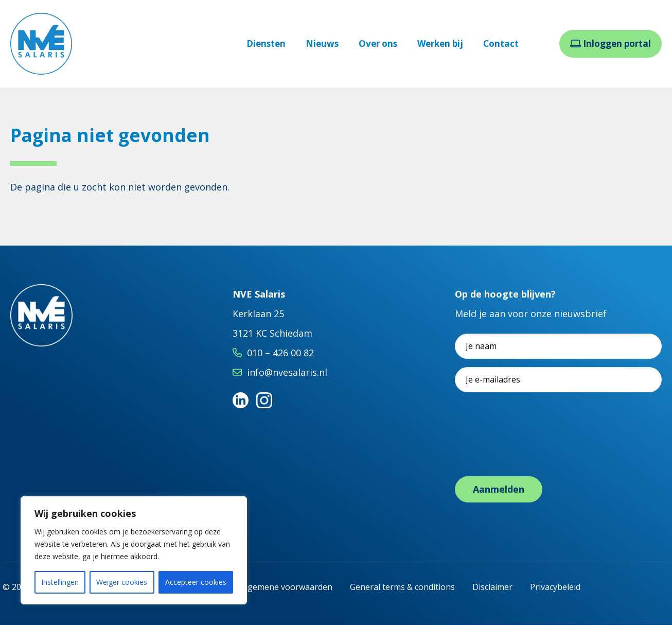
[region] (134, 550)
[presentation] (533, 445)
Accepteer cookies (196, 582)
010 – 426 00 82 (280, 353)
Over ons (378, 44)
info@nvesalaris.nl (287, 372)
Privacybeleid (555, 587)
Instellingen (60, 582)
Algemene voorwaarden (286, 587)
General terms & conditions (402, 587)
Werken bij (440, 44)
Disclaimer (492, 587)
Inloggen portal (611, 44)
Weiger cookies (122, 582)
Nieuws (322, 44)
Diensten (266, 44)
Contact (501, 44)
